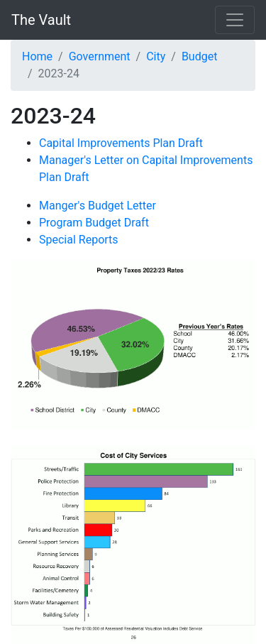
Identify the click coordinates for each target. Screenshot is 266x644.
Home (37, 56)
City (156, 56)
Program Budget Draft (94, 223)
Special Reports (79, 240)
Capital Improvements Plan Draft (121, 143)
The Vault (41, 20)
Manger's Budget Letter (98, 206)
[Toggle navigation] (235, 20)
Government (100, 56)
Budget (200, 56)
